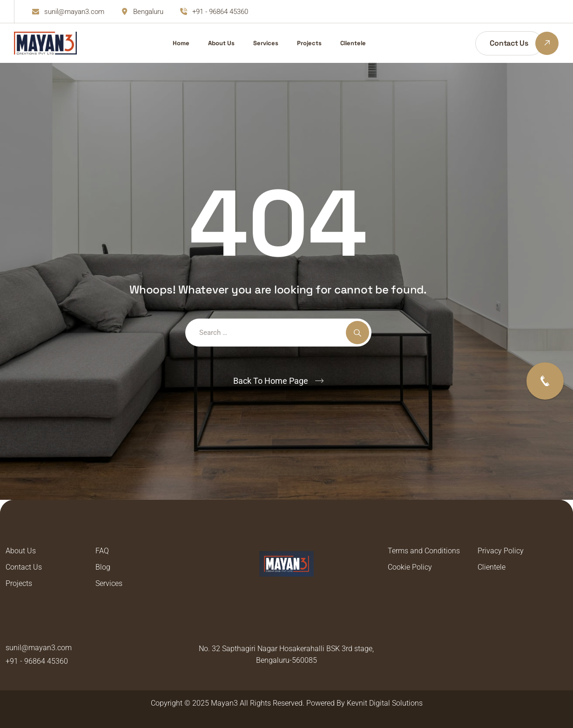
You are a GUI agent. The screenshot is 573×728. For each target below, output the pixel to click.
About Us (221, 43)
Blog (103, 567)
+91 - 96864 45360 (220, 12)
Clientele (353, 43)
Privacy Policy (501, 551)
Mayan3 (224, 703)
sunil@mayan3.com (74, 12)
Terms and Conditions (424, 551)
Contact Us (24, 567)
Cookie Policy (410, 567)
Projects (309, 43)
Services (266, 43)
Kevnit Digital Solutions (385, 703)
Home (181, 43)
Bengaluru (148, 12)
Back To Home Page (271, 381)
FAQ (102, 551)
